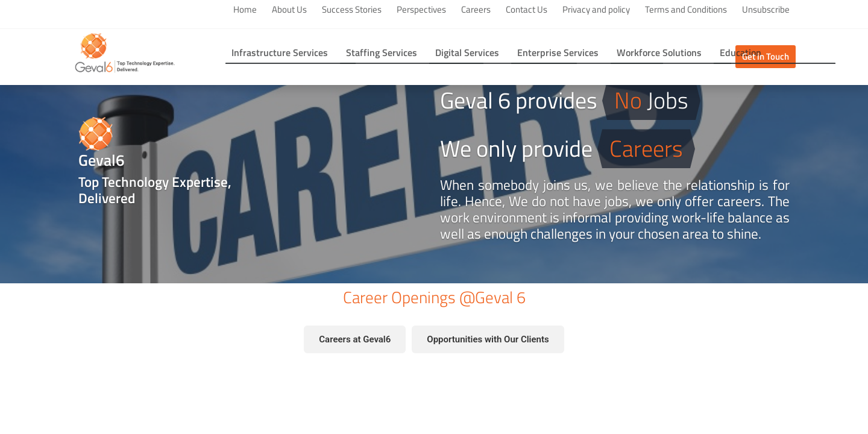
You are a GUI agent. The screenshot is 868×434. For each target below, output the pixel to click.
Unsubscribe (766, 10)
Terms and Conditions (686, 10)
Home (245, 10)
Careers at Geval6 (355, 339)
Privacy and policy (596, 10)
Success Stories (352, 10)
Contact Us (527, 10)
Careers (476, 10)
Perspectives (421, 10)
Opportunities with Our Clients (488, 339)
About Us (289, 10)
